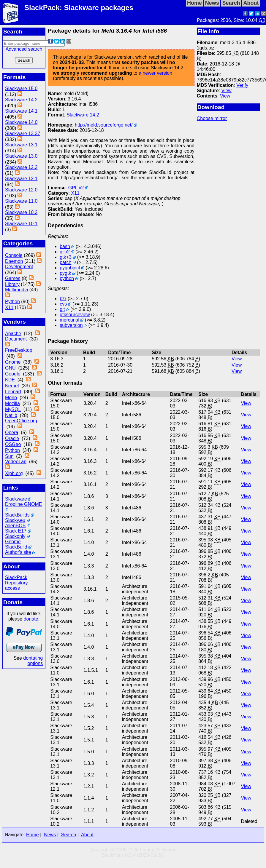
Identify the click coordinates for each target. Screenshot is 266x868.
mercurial (69, 320)
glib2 (65, 252)
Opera (12, 433)
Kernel (12, 386)
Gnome (13, 362)
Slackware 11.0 (21, 201)
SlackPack (16, 577)
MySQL (13, 409)
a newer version (155, 73)
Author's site (18, 552)
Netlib (11, 415)
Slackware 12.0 (21, 190)
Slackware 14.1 (21, 111)
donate (31, 619)
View (226, 91)
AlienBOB (15, 526)
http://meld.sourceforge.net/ (104, 125)
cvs (63, 304)
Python (12, 302)
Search (69, 835)
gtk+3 (66, 257)
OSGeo (13, 444)
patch (65, 262)
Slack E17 (16, 531)
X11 (9, 307)
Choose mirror (212, 118)
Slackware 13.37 (23, 134)
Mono (11, 398)
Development (19, 267)
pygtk (65, 273)
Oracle (12, 438)
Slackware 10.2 (21, 212)
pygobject (70, 268)
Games (13, 278)
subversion (71, 325)
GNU (10, 368)
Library (12, 284)
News (50, 835)
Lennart (13, 392)
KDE (10, 380)
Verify (242, 85)
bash (65, 246)
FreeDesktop (19, 350)
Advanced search (24, 49)
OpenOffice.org (21, 421)
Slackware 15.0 (21, 88)
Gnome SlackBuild (16, 544)
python (67, 278)
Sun (9, 456)
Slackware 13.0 (21, 156)
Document (16, 339)
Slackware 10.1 (21, 224)
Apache (13, 334)
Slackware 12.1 (21, 179)
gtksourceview (75, 315)
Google (13, 374)
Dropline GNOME (23, 504)
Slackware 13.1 (21, 145)
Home (33, 835)
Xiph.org (14, 473)
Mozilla (12, 403)
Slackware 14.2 (21, 100)
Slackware (16, 499)
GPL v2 (76, 188)
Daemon (14, 261)
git (62, 309)
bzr (63, 299)
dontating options (33, 661)
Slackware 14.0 (21, 122)
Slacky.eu (15, 520)
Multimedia (16, 290)
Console (14, 255)
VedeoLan (16, 462)
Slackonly (15, 536)
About (87, 835)
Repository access (16, 585)
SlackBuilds (17, 515)
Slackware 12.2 (21, 167)
